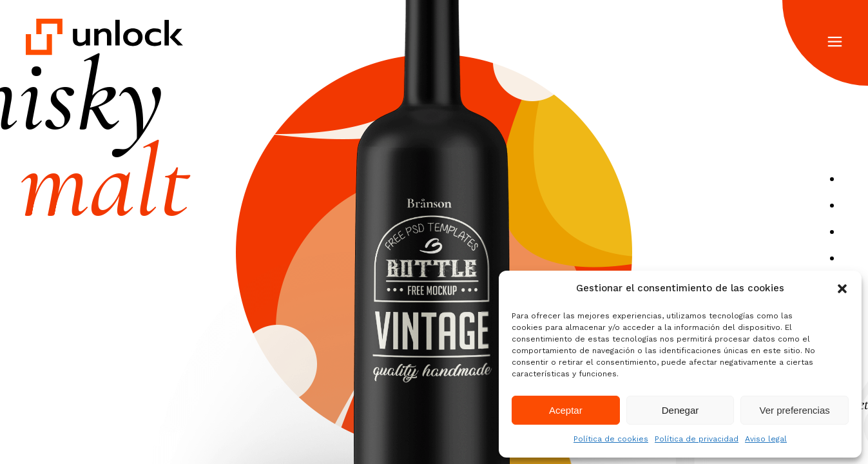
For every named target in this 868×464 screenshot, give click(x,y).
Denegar (680, 410)
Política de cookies (611, 439)
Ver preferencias (795, 410)
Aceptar (566, 410)
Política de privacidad (697, 439)
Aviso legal (766, 439)
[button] (842, 289)
